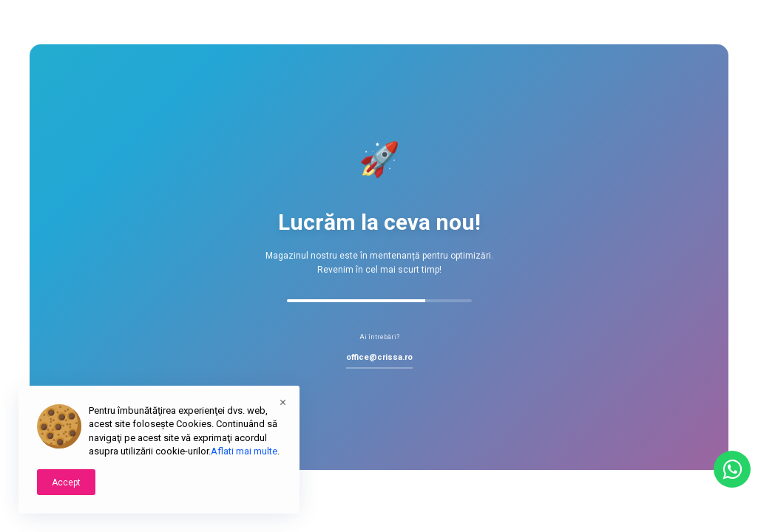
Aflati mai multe (244, 451)
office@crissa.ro (379, 357)
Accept (66, 482)
